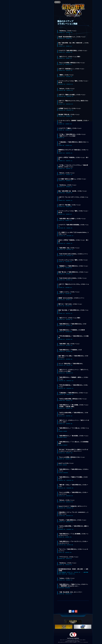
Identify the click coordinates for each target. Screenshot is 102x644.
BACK (58, 2)
